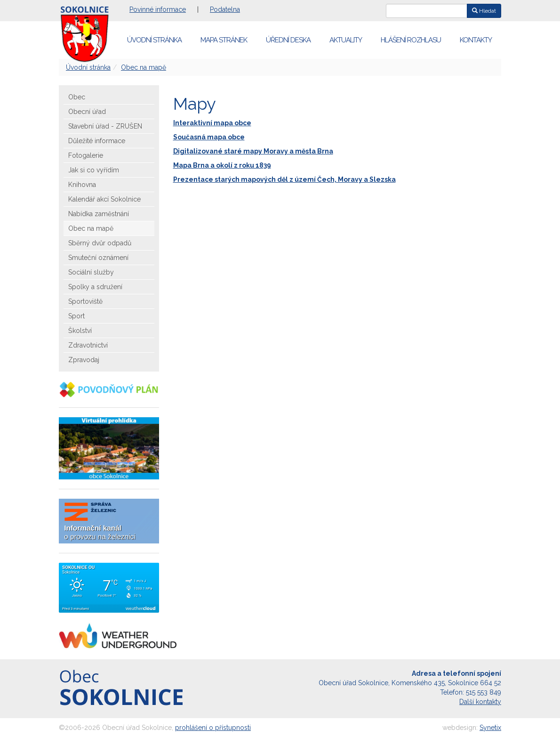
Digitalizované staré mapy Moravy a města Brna (253, 151)
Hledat (484, 11)
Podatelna (225, 9)
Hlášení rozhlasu (411, 40)
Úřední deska (288, 40)
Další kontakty (480, 702)
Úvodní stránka (154, 40)
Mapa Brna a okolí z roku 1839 (222, 165)
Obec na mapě (144, 67)
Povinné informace (158, 9)
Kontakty (476, 40)
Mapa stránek (224, 40)
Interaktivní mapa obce (212, 123)
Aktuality (346, 40)
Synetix (490, 728)
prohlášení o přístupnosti (213, 728)
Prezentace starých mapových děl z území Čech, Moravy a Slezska (284, 179)
